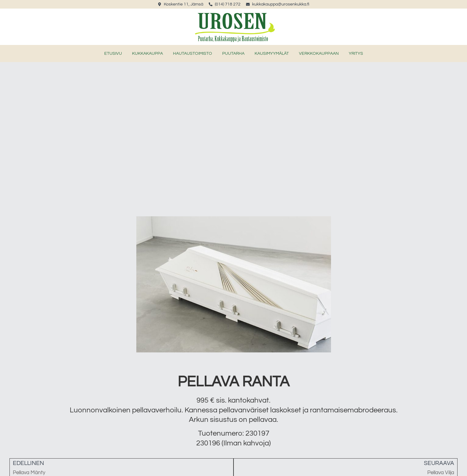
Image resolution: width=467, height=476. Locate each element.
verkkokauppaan (319, 54)
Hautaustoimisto (193, 54)
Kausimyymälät (272, 54)
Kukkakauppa (147, 54)
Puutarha (233, 54)
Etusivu (113, 54)
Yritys (356, 54)
